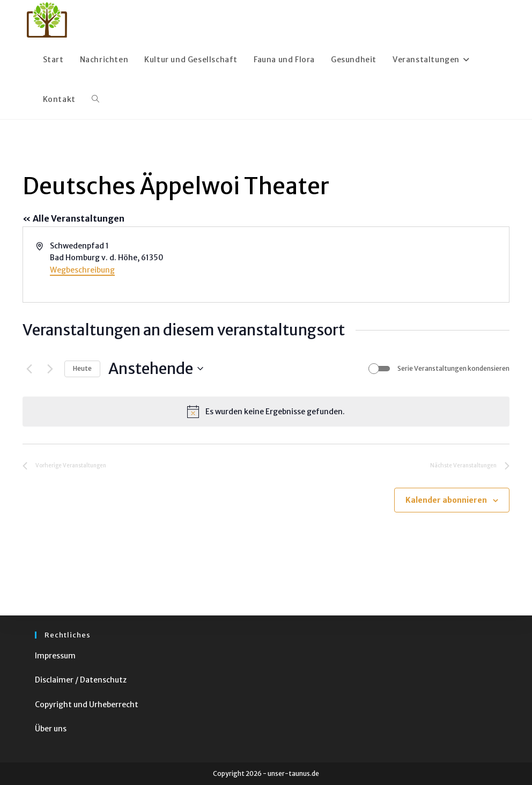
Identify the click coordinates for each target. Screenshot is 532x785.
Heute (82, 368)
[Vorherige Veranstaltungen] (29, 369)
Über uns (51, 729)
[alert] (266, 412)
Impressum (55, 656)
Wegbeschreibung (82, 270)
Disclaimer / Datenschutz (81, 680)
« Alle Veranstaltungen (73, 218)
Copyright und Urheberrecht (87, 705)
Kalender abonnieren (446, 500)
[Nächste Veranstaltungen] (50, 369)
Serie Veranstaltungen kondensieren (453, 368)
